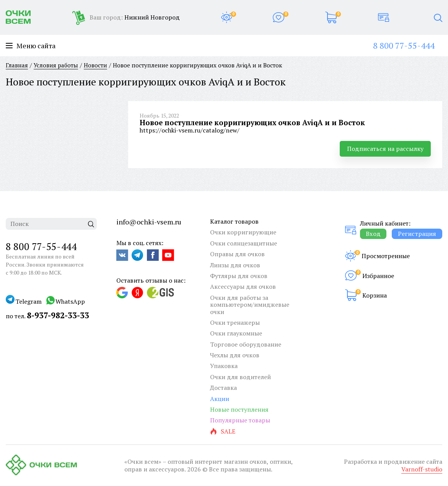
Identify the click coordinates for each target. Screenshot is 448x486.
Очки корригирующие (243, 232)
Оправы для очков (237, 254)
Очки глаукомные (236, 333)
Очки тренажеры (235, 322)
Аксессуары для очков (243, 286)
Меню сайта (31, 46)
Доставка (223, 388)
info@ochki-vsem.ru (149, 222)
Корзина (375, 295)
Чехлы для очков (235, 355)
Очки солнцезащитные (244, 243)
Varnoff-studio (422, 469)
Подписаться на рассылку (385, 149)
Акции (220, 399)
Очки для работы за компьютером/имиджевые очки (250, 305)
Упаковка (224, 366)
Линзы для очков (235, 265)
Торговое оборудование (246, 344)
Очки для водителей (240, 377)
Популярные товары (240, 420)
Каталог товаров (234, 221)
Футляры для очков (239, 276)
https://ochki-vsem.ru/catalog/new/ (190, 130)
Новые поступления (239, 409)
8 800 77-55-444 (404, 45)
